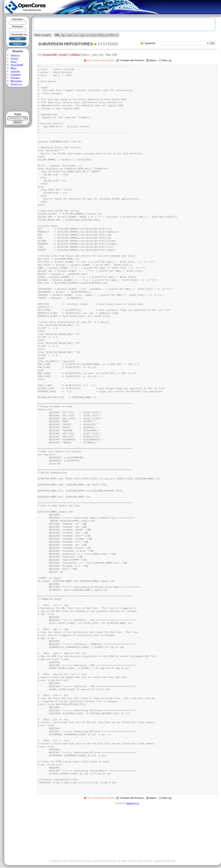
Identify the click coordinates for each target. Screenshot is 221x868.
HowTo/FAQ (17, 65)
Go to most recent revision (101, 60)
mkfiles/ (75, 55)
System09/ (50, 55)
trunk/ (63, 55)
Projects (15, 55)
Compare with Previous (132, 60)
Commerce (16, 74)
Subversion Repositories (65, 44)
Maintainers (16, 81)
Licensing (15, 71)
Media (14, 68)
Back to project (43, 35)
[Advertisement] (18, 99)
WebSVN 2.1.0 (133, 803)
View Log (167, 60)
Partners (15, 78)
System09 (108, 44)
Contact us (16, 84)
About (14, 62)
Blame (153, 60)
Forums (14, 58)
